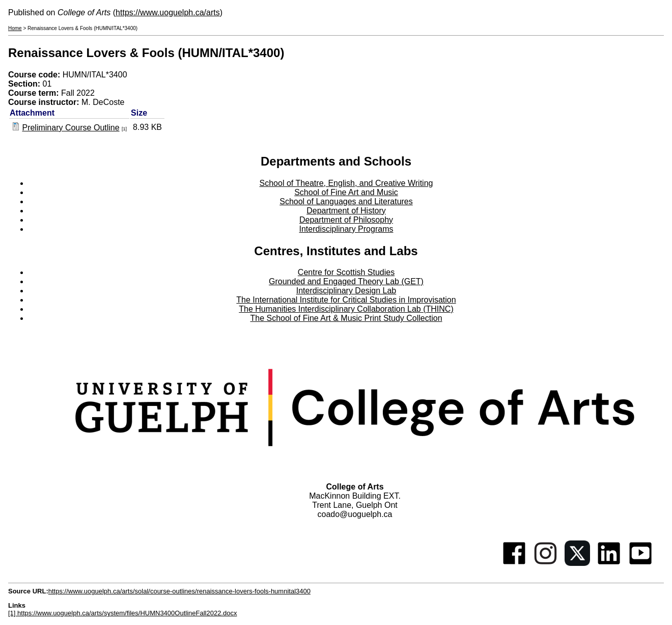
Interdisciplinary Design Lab (346, 291)
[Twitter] (577, 563)
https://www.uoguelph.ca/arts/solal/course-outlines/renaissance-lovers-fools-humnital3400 (179, 591)
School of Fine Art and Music (346, 192)
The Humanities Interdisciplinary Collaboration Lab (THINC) (346, 309)
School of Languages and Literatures (346, 201)
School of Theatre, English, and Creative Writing (346, 183)
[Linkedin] (609, 563)
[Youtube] (640, 563)
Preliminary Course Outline (71, 128)
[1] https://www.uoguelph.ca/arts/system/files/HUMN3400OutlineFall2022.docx (122, 613)
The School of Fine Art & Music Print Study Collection (346, 318)
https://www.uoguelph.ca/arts (168, 12)
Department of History (346, 211)
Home (15, 28)
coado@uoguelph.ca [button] (355, 514)
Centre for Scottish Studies (346, 272)
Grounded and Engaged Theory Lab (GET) (346, 281)
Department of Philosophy (346, 220)
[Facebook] (514, 563)
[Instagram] (546, 563)
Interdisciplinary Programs (346, 229)
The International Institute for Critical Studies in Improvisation (346, 300)
